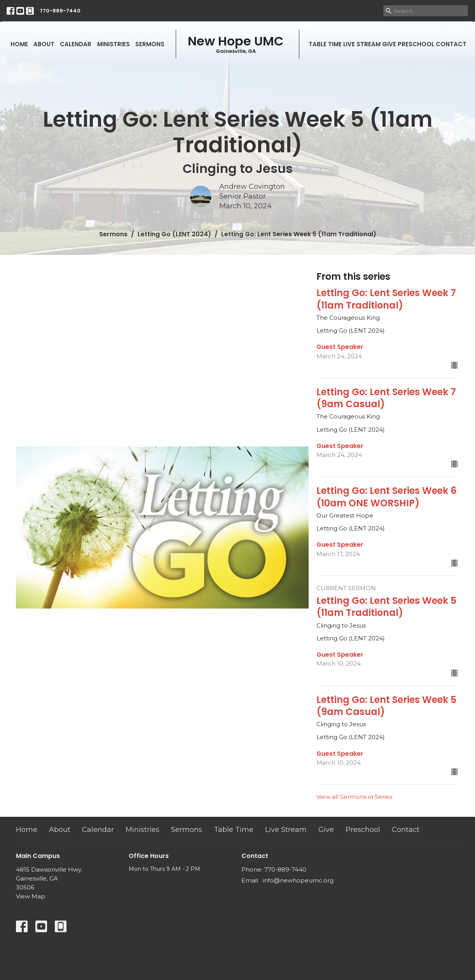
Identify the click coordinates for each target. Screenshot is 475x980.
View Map (31, 896)
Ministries (114, 44)
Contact (451, 44)
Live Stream (362, 44)
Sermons (150, 44)
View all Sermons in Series (354, 797)
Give (389, 44)
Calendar (76, 44)
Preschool (416, 44)
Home (19, 44)
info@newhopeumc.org (298, 880)
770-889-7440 (60, 11)
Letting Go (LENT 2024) (174, 234)
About (44, 44)
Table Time (325, 44)
